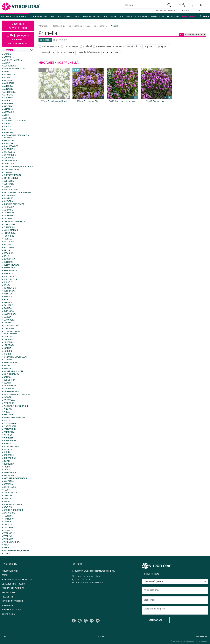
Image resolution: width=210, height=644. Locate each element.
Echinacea (9, 207)
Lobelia (7, 348)
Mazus (7, 366)
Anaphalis (9, 83)
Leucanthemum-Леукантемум (12, 333)
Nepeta (7, 377)
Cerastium (9, 164)
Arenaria (8, 104)
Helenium (8, 262)
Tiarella (8, 525)
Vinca (6, 545)
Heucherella (10, 279)
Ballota (7, 130)
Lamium (7, 317)
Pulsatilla (9, 444)
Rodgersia (9, 455)
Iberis (7, 300)
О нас (4, 636)
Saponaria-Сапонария (15, 478)
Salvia (7, 470)
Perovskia (9, 403)
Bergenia (8, 133)
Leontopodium (11, 326)
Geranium (9, 253)
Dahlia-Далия (11, 190)
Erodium (8, 219)
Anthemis (8, 95)
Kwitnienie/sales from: (90, 52)
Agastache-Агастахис (14, 69)
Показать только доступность (110, 46)
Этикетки (201, 35)
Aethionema (10, 66)
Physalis (8, 421)
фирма (186, 11)
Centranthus (10, 161)
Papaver (8, 398)
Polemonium (10, 429)
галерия (45, 40)
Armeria (8, 107)
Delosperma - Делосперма (17, 193)
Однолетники (64, 16)
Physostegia (10, 423)
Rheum (7, 452)
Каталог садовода (11, 610)
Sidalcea (8, 499)
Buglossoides (11, 146)
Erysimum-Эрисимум (14, 222)
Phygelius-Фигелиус (14, 418)
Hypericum (9, 291)
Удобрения (173, 16)
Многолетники (51, 63)
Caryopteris (10, 155)
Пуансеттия (158, 16)
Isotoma (8, 303)
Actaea (7, 63)
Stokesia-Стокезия (13, 510)
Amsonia (8, 80)
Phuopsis (8, 415)
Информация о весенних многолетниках (18, 39)
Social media (8, 614)
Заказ (204, 16)
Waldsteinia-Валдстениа (16, 551)
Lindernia (9, 343)
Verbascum (9, 533)
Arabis (7, 101)
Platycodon (10, 426)
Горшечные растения (95, 16)
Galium (7, 245)
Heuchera (9, 277)
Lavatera (8, 323)
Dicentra (8, 201)
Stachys (8, 507)
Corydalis (9, 184)
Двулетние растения (137, 16)
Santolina (9, 476)
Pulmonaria (10, 441)
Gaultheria (9, 248)
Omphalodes (10, 386)
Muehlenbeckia (11, 374)
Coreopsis (9, 181)
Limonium (8, 340)
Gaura (7, 251)
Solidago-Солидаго (14, 505)
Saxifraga (9, 481)
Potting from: (48, 52)
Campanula (9, 152)
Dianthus (8, 199)
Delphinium (9, 196)
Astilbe (7, 118)
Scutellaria (10, 487)
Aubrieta (8, 124)
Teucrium (8, 516)
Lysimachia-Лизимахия (15, 357)
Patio (78, 16)
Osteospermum (11, 392)
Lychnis (7, 354)
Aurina (7, 127)
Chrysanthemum (12, 175)
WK (58, 53)
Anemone (8, 89)
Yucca (7, 554)
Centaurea (9, 158)
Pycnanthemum (11, 447)
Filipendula (9, 233)
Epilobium (9, 213)
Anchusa (8, 86)
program (163, 47)
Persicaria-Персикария (16, 406)
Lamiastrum (10, 314)
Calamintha (9, 149)
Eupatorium (9, 224)
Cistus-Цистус (11, 178)
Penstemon (9, 400)
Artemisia (8, 109)
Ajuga (6, 72)
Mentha (7, 368)
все (181, 35)
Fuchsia (8, 239)
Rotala (7, 461)
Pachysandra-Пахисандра (17, 395)
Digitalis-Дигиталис (14, 204)
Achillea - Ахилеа (13, 60)
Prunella (8, 438)
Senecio (8, 496)
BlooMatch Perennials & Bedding (16, 137)
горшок (149, 47)
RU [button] (201, 5)
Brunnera (9, 141)
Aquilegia (8, 98)
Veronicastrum (12, 542)
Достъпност (60, 40)
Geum (6, 256)
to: (65, 52)
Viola (6, 548)
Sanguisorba (10, 473)
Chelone (8, 172)
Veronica (8, 539)
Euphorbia (9, 227)
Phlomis (8, 409)
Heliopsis (8, 274)
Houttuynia (10, 288)
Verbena (8, 536)
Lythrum (8, 360)
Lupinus (8, 351)
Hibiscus (8, 282)
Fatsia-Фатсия (11, 230)
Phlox (7, 412)
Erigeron (8, 216)
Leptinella (9, 329)
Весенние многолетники (18, 26)
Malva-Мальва (11, 363)
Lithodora (9, 345)
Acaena (7, 54)
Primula (8, 435)
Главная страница (166, 11)
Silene (7, 502)
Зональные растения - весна (17, 579)
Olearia (7, 383)
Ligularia (8, 337)
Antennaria (9, 92)
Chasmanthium (11, 170)
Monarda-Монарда (13, 371)
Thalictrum (9, 519)
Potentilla (9, 432)
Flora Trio (9, 236)
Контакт (201, 11)
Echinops (8, 210)
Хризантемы (116, 16)
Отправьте (156, 620)
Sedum (7, 490)
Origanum (9, 389)
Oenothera (9, 380)
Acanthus (9, 57)
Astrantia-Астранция (15, 121)
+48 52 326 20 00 (81, 579)
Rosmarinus (10, 458)
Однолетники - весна (13, 584)
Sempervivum (10, 493)
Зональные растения (42, 16)
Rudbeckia (9, 464)
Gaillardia (9, 242)
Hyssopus (9, 297)
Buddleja (8, 144)
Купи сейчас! (189, 16)
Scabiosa (8, 484)
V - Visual (87, 46)
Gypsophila (9, 259)
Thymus (7, 522)
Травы (5, 575)
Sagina (7, 467)
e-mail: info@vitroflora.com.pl (88, 583)
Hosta (7, 285)
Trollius (8, 531)
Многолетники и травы (14, 16)
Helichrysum (10, 271)
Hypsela (8, 294)
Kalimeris (8, 306)
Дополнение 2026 (51, 46)
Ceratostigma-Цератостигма (18, 167)
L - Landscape (71, 46)
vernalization (133, 47)
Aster (6, 115)
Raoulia (8, 450)
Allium (7, 78)
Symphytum (9, 513)
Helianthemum (11, 265)
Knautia (8, 308)
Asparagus (9, 112)
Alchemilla (9, 75)
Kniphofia (9, 311)
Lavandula (9, 320)
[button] (183, 5)
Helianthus (9, 268)
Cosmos (8, 187)
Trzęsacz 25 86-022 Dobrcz (86, 576)
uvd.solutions (203, 641)
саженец (190, 35)
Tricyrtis (8, 528)
